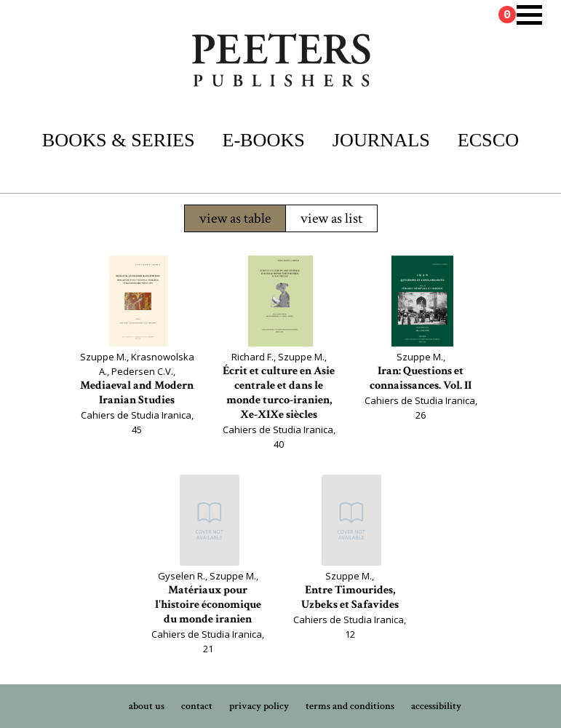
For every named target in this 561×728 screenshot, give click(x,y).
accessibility (436, 706)
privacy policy (259, 706)
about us (147, 706)
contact (197, 706)
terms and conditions (350, 706)
